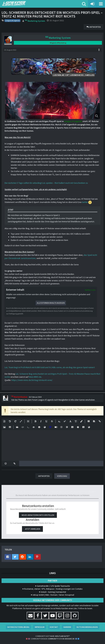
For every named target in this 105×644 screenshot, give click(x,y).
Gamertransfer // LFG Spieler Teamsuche (53, 586)
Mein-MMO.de (35, 377)
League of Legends (73, 121)
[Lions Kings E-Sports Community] (42, 3)
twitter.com (90, 290)
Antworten (44, 476)
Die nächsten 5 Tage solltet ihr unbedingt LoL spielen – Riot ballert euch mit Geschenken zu (46, 183)
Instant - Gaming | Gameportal (53, 592)
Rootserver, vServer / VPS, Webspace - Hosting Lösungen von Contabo (53, 589)
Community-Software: (52, 636)
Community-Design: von (53, 639)
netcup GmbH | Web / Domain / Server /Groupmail (53, 595)
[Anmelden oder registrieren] (92, 4)
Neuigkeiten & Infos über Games (72, 400)
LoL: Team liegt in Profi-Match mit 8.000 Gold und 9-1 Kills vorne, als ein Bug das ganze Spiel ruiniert (50, 367)
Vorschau (62, 476)
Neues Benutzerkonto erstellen (38, 515)
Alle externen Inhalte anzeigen (51, 303)
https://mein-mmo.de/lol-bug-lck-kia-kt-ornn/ (32, 380)
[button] (101, 4)
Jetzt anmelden (32, 529)
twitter (85, 202)
